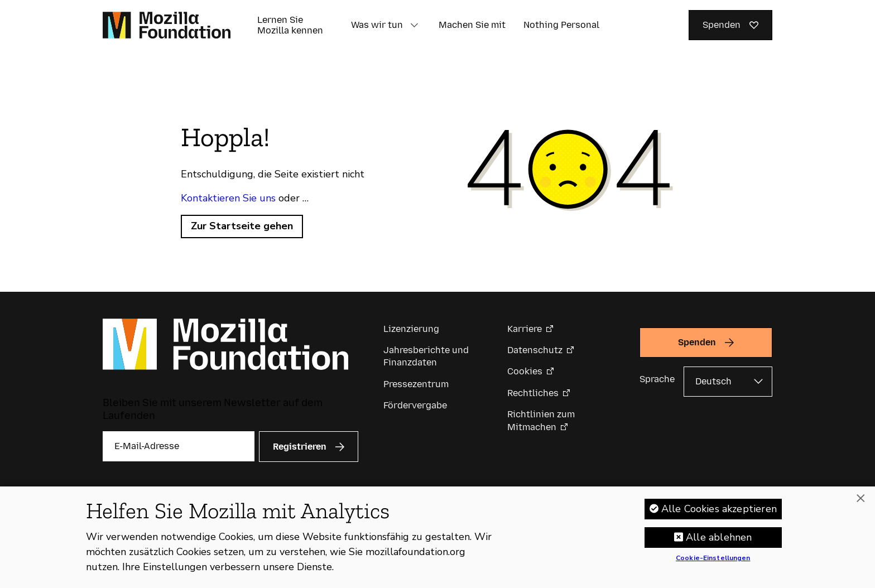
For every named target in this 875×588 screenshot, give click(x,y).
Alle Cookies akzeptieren (719, 509)
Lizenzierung (411, 329)
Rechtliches (533, 393)
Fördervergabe (415, 405)
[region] (437, 537)
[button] (414, 25)
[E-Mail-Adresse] (179, 446)
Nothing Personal (561, 25)
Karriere (525, 329)
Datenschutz (535, 350)
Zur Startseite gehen (242, 226)
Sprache (657, 379)
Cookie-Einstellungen (713, 558)
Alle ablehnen (719, 537)
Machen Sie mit (472, 25)
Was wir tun (377, 25)
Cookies (525, 371)
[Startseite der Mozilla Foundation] (167, 25)
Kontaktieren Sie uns (228, 198)
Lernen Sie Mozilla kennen (290, 25)
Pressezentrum (416, 384)
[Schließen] (860, 499)
